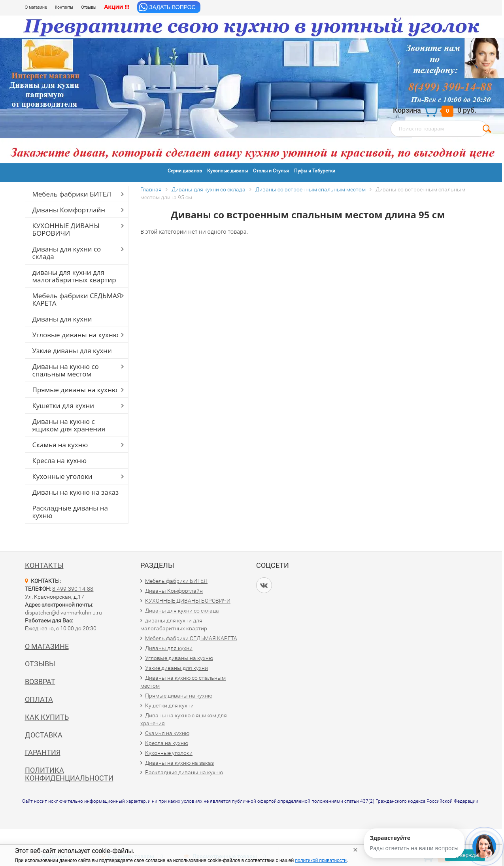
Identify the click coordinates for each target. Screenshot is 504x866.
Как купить (47, 717)
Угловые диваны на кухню (76, 335)
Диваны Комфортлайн (69, 210)
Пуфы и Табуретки (315, 171)
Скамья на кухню (60, 445)
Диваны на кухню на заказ (76, 492)
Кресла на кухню (60, 460)
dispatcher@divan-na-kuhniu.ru (63, 613)
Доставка (44, 735)
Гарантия (43, 752)
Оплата (39, 699)
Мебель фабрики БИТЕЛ (72, 194)
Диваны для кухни (62, 319)
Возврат (40, 682)
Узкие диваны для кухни (72, 351)
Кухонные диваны (227, 171)
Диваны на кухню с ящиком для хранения (69, 425)
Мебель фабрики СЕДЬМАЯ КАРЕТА (77, 299)
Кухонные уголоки (62, 476)
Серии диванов (185, 171)
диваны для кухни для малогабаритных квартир (74, 276)
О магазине (36, 7)
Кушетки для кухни (63, 406)
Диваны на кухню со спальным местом (66, 370)
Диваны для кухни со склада (67, 253)
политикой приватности (321, 860)
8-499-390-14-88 (73, 589)
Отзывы (89, 7)
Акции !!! (117, 7)
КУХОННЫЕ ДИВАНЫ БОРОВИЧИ (66, 229)
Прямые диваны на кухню (75, 390)
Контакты (64, 7)
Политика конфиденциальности (69, 774)
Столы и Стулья (271, 171)
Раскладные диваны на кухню (70, 512)
